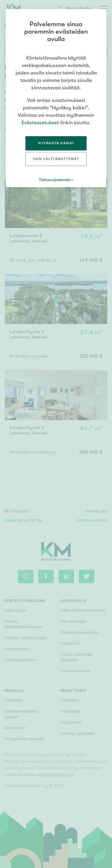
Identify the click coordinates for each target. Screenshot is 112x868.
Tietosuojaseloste (55, 180)
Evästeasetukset (40, 123)
